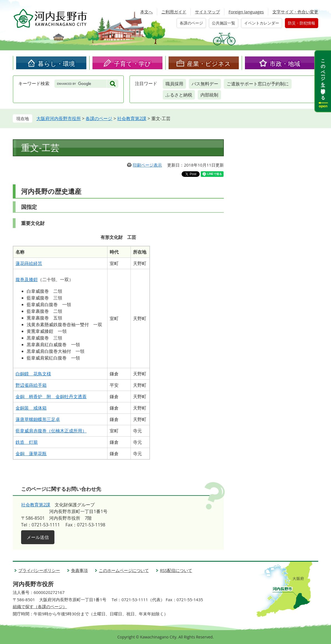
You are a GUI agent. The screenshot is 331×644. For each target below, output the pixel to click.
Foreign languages (246, 12)
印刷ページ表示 (147, 165)
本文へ (146, 12)
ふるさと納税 (179, 95)
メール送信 (38, 537)
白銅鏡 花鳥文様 (33, 374)
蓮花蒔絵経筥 (29, 263)
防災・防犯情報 (302, 23)
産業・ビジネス (209, 63)
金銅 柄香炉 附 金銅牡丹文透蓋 (51, 397)
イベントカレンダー (262, 23)
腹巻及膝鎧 (27, 279)
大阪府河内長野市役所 (59, 118)
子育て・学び (132, 63)
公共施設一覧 (224, 23)
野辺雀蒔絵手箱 (31, 385)
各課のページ (191, 23)
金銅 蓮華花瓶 (31, 454)
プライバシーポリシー (39, 570)
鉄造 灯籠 (27, 442)
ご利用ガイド (174, 12)
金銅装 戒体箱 (31, 408)
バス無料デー (205, 84)
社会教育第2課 (132, 118)
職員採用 (174, 84)
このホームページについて (124, 570)
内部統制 (209, 95)
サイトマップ (207, 12)
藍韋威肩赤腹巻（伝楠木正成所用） (51, 431)
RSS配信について (176, 570)
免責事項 (79, 570)
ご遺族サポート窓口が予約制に (258, 84)
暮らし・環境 (56, 63)
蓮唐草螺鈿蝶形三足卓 (38, 419)
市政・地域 (285, 63)
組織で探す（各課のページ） (40, 606)
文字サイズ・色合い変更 (295, 12)
